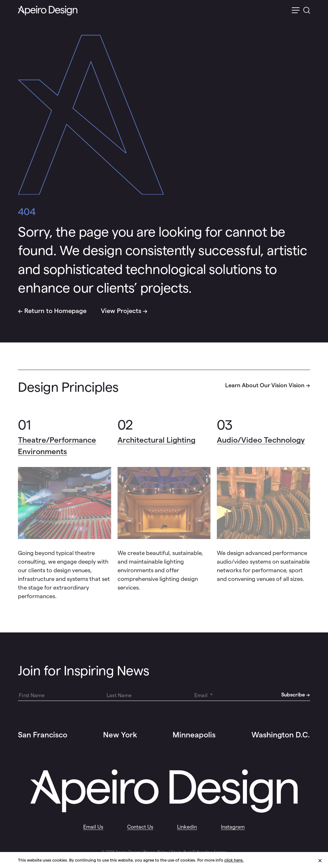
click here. (234, 860)
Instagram (233, 827)
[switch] (296, 11)
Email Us (93, 827)
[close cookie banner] (323, 860)
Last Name (119, 695)
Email (204, 695)
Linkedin (187, 827)
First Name (32, 695)
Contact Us (140, 827)
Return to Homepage (55, 311)
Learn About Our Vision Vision (265, 385)
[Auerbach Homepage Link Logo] (48, 11)
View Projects (121, 311)
